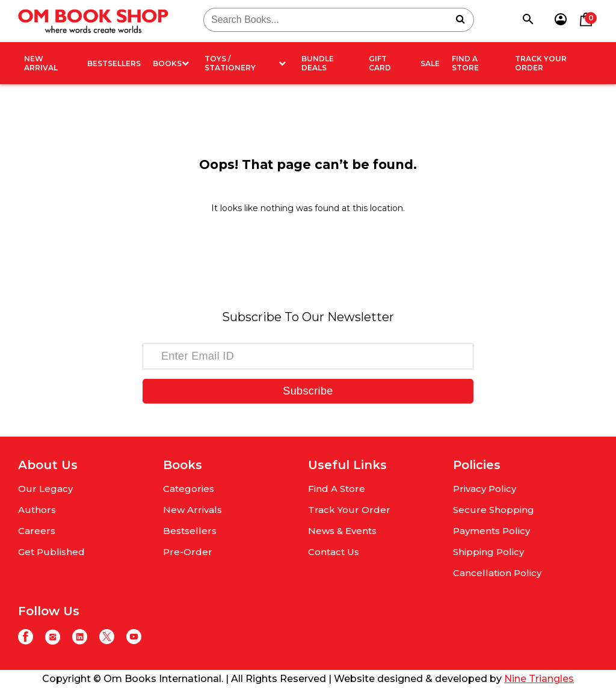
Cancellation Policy (497, 573)
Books (171, 63)
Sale (430, 63)
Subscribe (308, 391)
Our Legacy (45, 489)
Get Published (51, 552)
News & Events (342, 531)
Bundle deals (318, 63)
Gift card (380, 63)
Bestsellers (114, 63)
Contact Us (334, 552)
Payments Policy (491, 531)
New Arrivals (192, 510)
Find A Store (465, 63)
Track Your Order (541, 63)
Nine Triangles (539, 679)
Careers (37, 531)
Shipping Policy (488, 552)
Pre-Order (188, 552)
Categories (189, 489)
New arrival (41, 63)
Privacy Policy (485, 489)
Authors (37, 510)
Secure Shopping (494, 510)
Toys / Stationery (245, 63)
